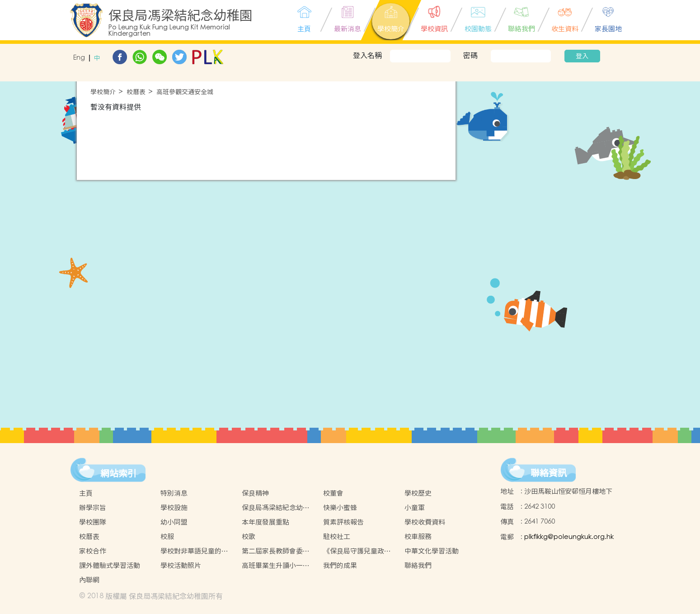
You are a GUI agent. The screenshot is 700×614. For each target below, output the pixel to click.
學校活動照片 (181, 565)
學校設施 (174, 508)
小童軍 (415, 508)
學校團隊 (93, 522)
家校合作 (93, 551)
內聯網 (89, 580)
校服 (167, 536)
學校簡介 (103, 92)
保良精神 (255, 493)
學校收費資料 (425, 522)
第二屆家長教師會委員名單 (276, 551)
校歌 (249, 536)
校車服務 (418, 536)
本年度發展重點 (265, 522)
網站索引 (118, 473)
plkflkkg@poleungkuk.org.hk (569, 537)
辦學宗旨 (93, 508)
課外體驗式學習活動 (110, 565)
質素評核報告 (343, 522)
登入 (582, 56)
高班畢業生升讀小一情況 (276, 566)
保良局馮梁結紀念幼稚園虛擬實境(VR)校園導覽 (276, 508)
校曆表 (136, 92)
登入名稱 (367, 55)
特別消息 (174, 493)
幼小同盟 (174, 522)
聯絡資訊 (549, 473)
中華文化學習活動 (432, 551)
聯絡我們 (418, 565)
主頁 (86, 493)
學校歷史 (418, 493)
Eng (79, 58)
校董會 (333, 493)
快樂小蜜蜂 (340, 508)
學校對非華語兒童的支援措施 (194, 551)
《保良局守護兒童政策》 (354, 551)
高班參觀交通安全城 (185, 92)
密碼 (470, 55)
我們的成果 (340, 565)
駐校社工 (337, 536)
